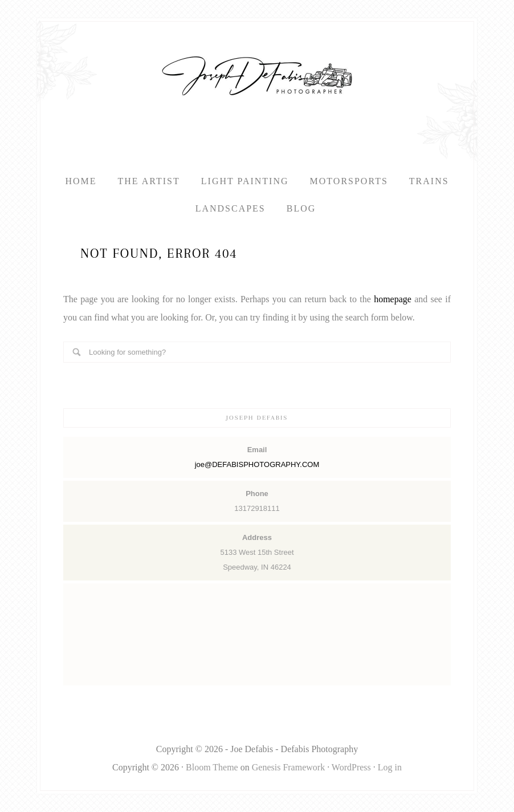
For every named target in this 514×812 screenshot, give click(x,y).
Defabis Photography (257, 76)
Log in (390, 767)
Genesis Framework (288, 767)
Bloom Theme (212, 767)
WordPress (351, 767)
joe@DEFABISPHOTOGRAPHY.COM (257, 464)
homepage (393, 299)
